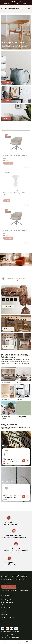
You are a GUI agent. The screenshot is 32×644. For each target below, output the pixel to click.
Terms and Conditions (7, 602)
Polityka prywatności (7, 635)
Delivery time (5, 614)
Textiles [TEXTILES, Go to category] (6, 118)
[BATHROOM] (8, 392)
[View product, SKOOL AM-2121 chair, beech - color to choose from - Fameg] (24, 461)
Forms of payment (6, 600)
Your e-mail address (6, 583)
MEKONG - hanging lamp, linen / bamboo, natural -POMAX (11, 496)
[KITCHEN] (24, 375)
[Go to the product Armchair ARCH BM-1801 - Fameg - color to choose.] (16, 143)
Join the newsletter (9, 587)
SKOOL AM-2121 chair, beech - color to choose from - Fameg (11, 461)
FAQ (13, 3)
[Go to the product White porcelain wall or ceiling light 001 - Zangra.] (16, 181)
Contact (18, 3)
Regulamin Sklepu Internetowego (11, 638)
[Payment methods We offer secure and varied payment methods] (14, 533)
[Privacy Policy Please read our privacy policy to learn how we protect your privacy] (16, 547)
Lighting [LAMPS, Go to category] (7, 100)
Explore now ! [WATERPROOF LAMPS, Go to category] (8, 347)
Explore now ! (8, 307)
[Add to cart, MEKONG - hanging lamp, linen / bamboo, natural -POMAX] (24, 497)
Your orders (4, 612)
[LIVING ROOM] (8, 375)
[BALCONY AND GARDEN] (8, 410)
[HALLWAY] (24, 392)
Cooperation (25, 3)
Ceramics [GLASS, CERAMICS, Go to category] (7, 82)
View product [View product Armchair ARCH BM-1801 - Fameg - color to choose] (8, 163)
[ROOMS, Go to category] (24, 410)
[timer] (16, 300)
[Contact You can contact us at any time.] (9, 520)
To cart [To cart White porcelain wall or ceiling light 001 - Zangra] (7, 201)
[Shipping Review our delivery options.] (9, 561)
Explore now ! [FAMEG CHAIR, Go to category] (8, 329)
